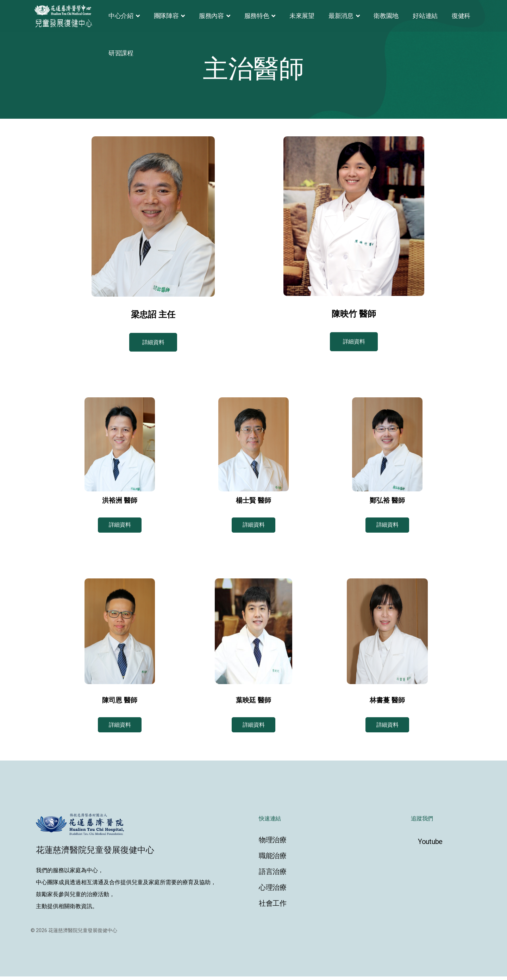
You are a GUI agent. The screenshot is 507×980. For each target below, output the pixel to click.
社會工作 (273, 907)
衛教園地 (386, 16)
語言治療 (273, 875)
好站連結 (425, 16)
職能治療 (273, 859)
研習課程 (121, 53)
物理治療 (273, 843)
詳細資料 (153, 343)
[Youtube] (444, 845)
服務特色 (257, 16)
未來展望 (302, 16)
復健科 (461, 16)
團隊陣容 (166, 16)
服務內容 (211, 16)
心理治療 (273, 891)
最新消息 (341, 16)
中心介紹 (121, 16)
